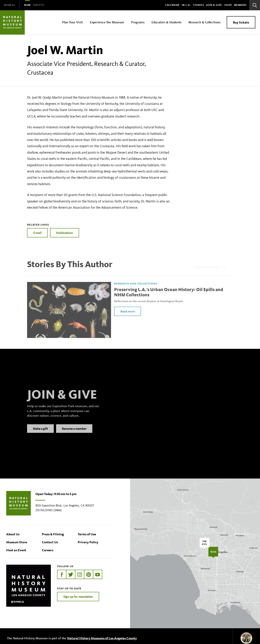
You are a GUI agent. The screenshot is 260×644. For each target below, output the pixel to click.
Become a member (74, 433)
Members (240, 5)
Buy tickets (241, 22)
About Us (13, 534)
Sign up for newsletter (78, 597)
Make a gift (40, 433)
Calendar (172, 5)
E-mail (37, 233)
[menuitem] (10, 5)
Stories (199, 5)
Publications (65, 233)
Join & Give (214, 5)
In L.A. (186, 5)
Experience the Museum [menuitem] (107, 22)
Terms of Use (87, 534)
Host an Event (16, 550)
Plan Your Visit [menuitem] (72, 22)
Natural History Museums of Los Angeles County (102, 638)
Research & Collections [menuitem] (204, 22)
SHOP (228, 5)
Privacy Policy (88, 542)
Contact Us (50, 542)
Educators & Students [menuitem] (167, 22)
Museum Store (17, 542)
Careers (48, 550)
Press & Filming (53, 534)
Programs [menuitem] (138, 22)
